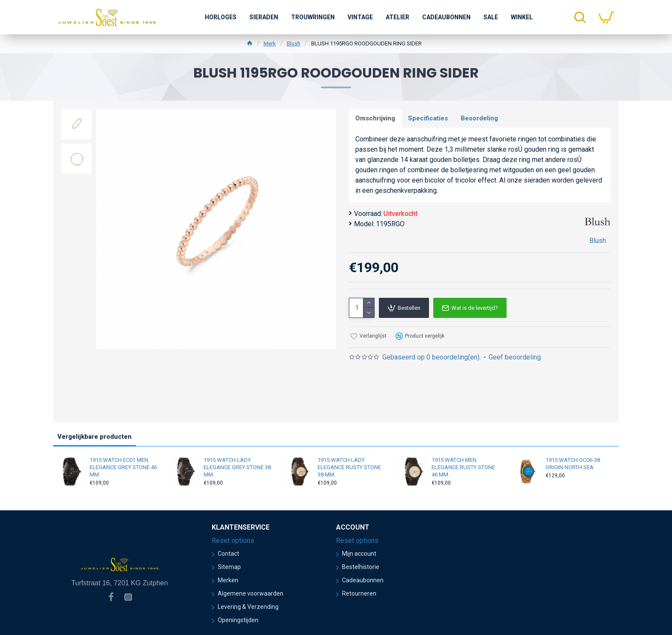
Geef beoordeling (515, 357)
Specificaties (428, 118)
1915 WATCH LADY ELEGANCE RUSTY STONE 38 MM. (349, 467)
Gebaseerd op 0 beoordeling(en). (432, 357)
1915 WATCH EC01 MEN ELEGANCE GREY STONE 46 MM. (123, 467)
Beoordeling (479, 118)
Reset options (233, 541)
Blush (294, 43)
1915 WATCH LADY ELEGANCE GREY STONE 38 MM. (237, 467)
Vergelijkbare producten (94, 437)
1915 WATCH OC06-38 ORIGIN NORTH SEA (573, 464)
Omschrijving (375, 118)
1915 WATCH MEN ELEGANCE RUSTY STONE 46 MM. (463, 467)
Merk (270, 43)
